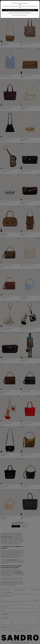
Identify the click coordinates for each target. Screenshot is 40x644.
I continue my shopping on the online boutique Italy (20, 13)
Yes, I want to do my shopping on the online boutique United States (20, 10)
